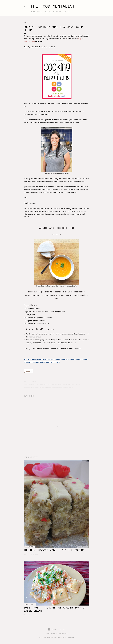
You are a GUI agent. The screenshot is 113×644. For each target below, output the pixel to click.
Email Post (33, 381)
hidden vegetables (45, 388)
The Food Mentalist (53, 6)
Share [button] (25, 381)
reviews (57, 12)
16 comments (33, 554)
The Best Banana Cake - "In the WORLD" (54, 550)
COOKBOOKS (69, 384)
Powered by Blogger (56, 629)
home (33, 12)
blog (80, 39)
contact (67, 12)
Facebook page (29, 41)
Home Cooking (57, 388)
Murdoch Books (68, 388)
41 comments (34, 615)
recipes (48, 12)
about (40, 12)
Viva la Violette (69, 637)
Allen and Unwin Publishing (38, 384)
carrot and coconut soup (56, 384)
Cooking (78, 384)
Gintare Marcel (63, 634)
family (37, 388)
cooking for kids (29, 388)
